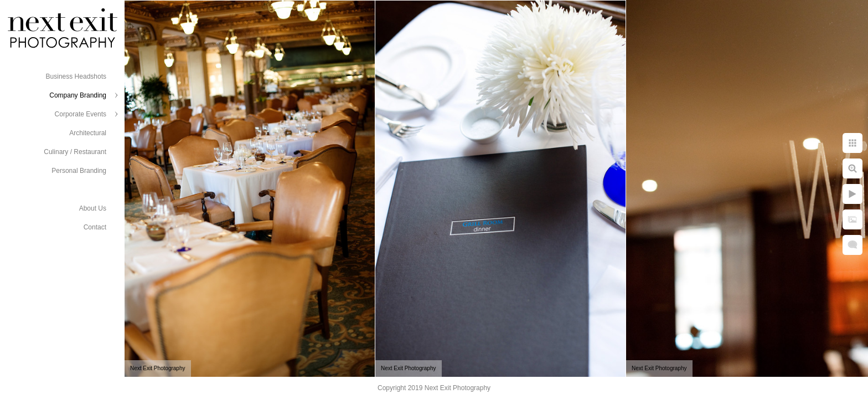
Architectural (88, 133)
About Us (93, 208)
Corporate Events (81, 114)
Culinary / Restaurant (75, 152)
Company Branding (78, 95)
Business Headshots (76, 76)
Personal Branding (79, 171)
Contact (95, 227)
